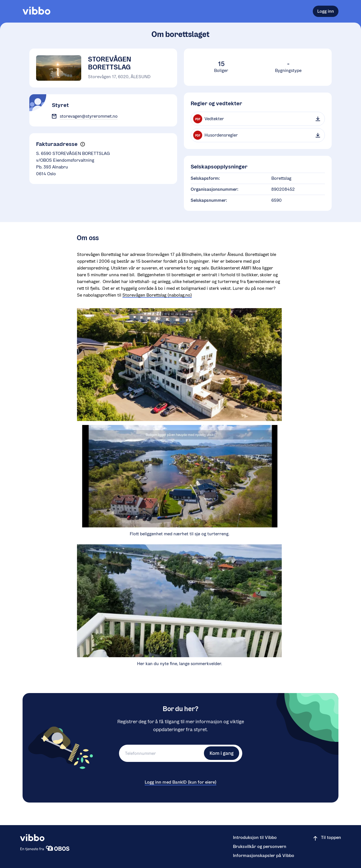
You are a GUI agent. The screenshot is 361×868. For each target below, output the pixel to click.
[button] (82, 144)
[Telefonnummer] (161, 753)
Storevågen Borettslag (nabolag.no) (157, 295)
